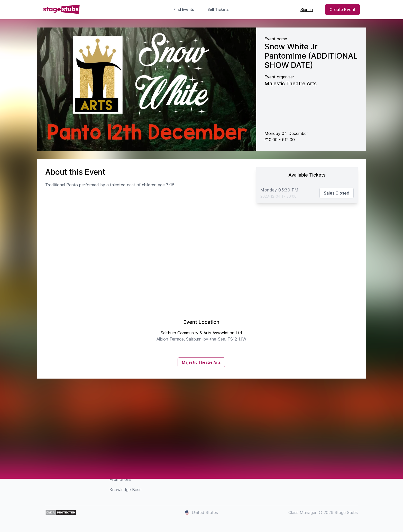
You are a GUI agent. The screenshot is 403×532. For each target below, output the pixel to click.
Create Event (342, 10)
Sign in (307, 10)
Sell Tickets (220, 9)
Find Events (184, 9)
